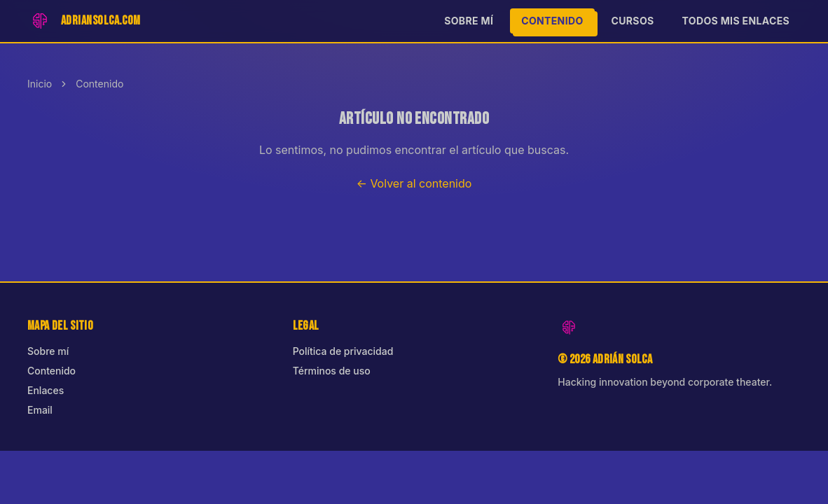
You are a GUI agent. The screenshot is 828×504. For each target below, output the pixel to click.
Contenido (552, 21)
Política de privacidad (343, 351)
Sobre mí (469, 21)
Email (40, 410)
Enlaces (46, 390)
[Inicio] (84, 21)
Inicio (40, 84)
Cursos (633, 21)
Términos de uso (332, 371)
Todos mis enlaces (736, 21)
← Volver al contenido (414, 183)
